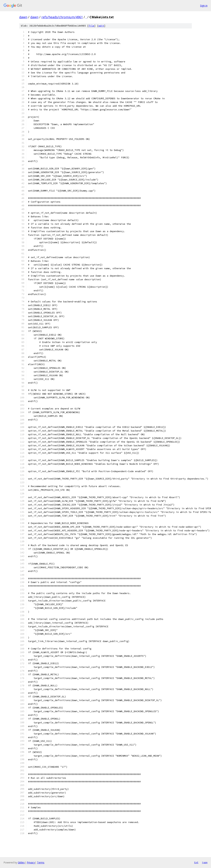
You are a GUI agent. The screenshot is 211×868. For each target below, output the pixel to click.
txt (196, 862)
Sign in (204, 6)
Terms (41, 862)
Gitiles (21, 862)
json (205, 862)
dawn (23, 17)
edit (101, 26)
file (91, 26)
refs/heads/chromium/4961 (62, 17)
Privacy (31, 862)
